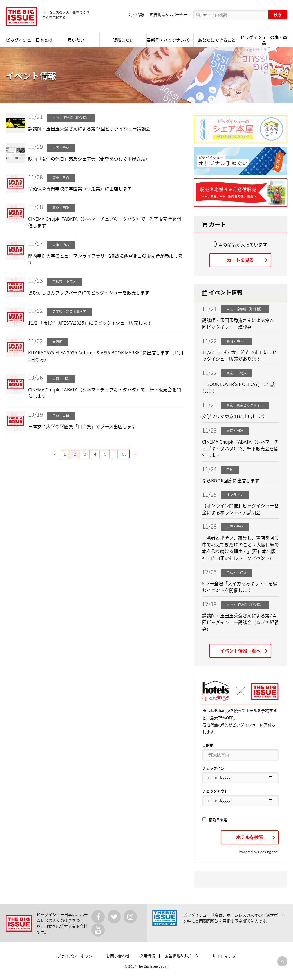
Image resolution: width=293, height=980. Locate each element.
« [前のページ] (55, 454)
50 (124, 454)
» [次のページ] (135, 454)
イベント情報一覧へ (240, 651)
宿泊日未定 (215, 820)
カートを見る (240, 260)
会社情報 (136, 14)
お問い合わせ (118, 956)
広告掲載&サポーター (169, 14)
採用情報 (147, 956)
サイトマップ (224, 956)
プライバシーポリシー (77, 956)
